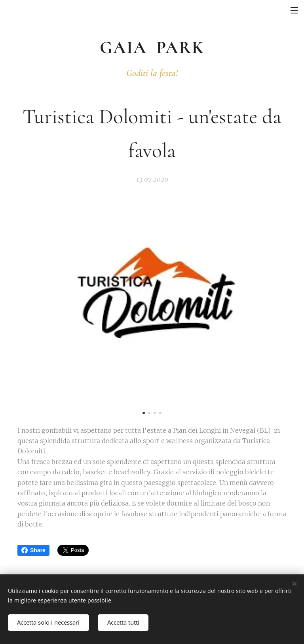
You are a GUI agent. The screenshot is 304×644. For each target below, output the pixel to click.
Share (33, 550)
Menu (294, 10)
